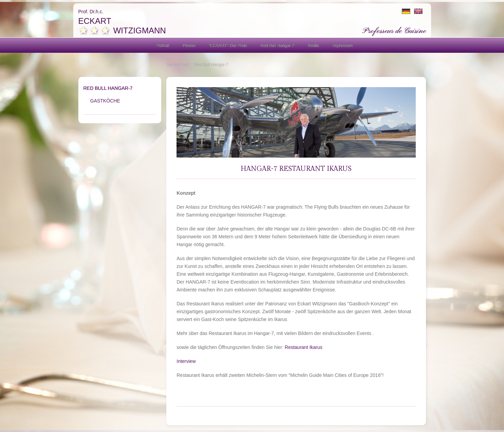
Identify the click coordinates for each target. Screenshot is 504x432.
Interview (186, 361)
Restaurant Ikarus (304, 347)
